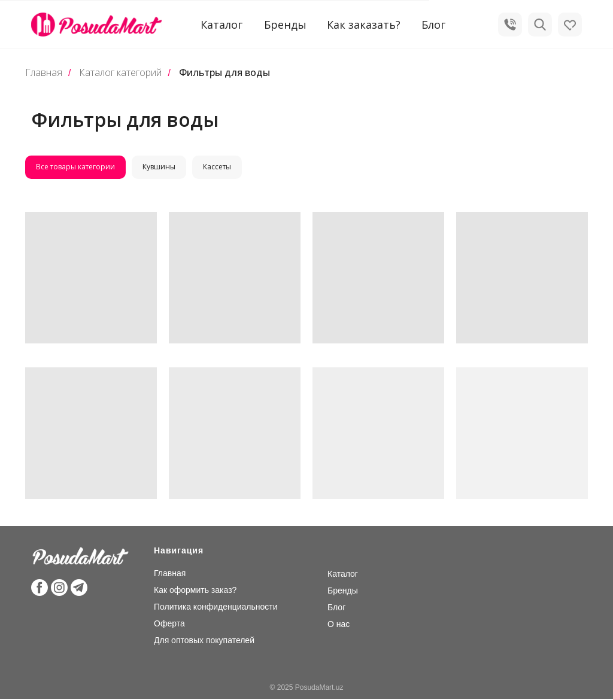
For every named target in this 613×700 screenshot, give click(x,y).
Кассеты (220, 167)
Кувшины (161, 167)
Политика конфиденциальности (216, 608)
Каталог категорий (120, 73)
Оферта (169, 625)
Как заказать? (364, 25)
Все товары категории (76, 167)
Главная (44, 73)
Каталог (343, 575)
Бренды (285, 25)
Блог (433, 25)
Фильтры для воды (224, 73)
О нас (339, 625)
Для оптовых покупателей (204, 641)
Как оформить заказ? (195, 591)
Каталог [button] (221, 25)
